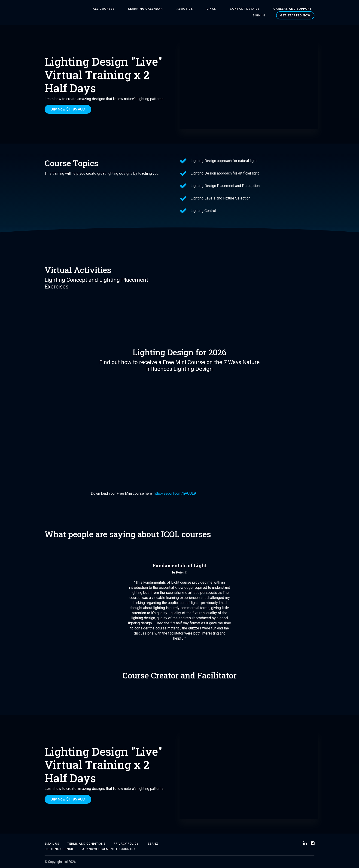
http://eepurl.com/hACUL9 (175, 493)
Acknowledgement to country (109, 849)
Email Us (52, 844)
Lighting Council (59, 849)
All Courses (113, 9)
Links (204, 9)
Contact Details (232, 9)
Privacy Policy (126, 844)
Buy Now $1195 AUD (68, 109)
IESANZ (153, 844)
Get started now (295, 15)
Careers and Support (275, 9)
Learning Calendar (149, 9)
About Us (183, 9)
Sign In (308, 9)
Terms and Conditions (86, 844)
